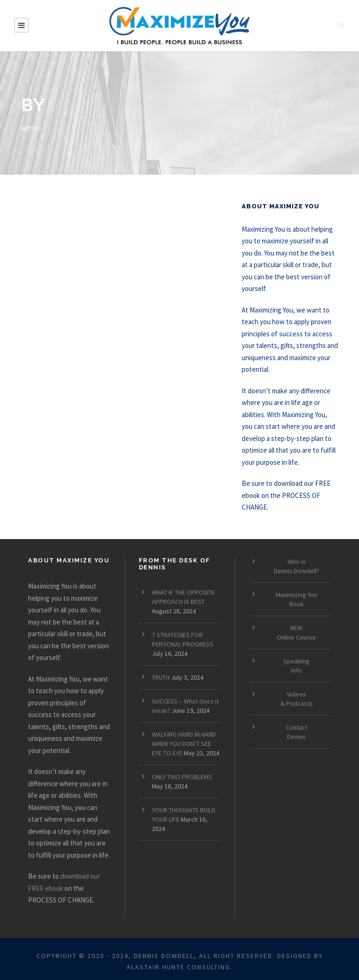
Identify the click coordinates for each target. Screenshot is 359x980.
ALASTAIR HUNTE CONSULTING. (180, 967)
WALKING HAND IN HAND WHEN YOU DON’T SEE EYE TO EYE (184, 744)
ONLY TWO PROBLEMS (182, 777)
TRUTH (161, 677)
